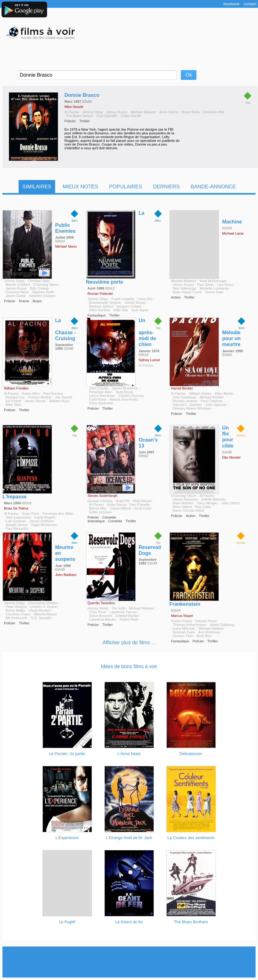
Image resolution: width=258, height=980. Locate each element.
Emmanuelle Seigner (105, 303)
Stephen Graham (42, 296)
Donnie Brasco (82, 95)
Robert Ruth (129, 619)
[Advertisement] (129, 962)
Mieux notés (80, 187)
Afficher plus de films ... (129, 643)
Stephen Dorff (43, 292)
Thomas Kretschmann (189, 625)
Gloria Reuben (40, 610)
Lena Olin (145, 299)
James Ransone (185, 499)
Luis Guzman (16, 521)
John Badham (66, 575)
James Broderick (125, 388)
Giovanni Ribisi (17, 292)
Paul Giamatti (107, 116)
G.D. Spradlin (41, 618)
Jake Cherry (230, 503)
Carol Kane (98, 399)
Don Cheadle (140, 505)
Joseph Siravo (17, 525)
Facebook (231, 4)
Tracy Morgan (207, 503)
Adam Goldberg (222, 625)
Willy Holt (121, 310)
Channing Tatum (46, 285)
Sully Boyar (124, 392)
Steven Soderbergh (103, 496)
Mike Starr (13, 405)
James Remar (35, 401)
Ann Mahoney (209, 632)
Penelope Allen (101, 392)
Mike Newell (74, 107)
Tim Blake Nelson (79, 116)
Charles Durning (131, 396)
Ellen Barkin (224, 393)
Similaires (37, 187)
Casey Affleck (120, 508)
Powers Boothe (40, 397)
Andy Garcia (117, 505)
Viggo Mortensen (44, 525)
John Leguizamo (18, 517)
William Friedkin (16, 388)
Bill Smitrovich (16, 618)
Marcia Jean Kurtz (124, 399)
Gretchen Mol (214, 112)
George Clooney (100, 501)
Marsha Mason (46, 614)
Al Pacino (72, 112)
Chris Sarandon (101, 403)
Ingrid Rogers (45, 517)
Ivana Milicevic (184, 628)
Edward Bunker (127, 616)
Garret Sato (214, 292)
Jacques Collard (129, 306)
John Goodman (184, 397)
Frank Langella (123, 299)
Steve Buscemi (101, 616)
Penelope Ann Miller (58, 514)
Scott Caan (143, 508)
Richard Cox (15, 397)
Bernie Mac (98, 508)
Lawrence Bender (103, 619)
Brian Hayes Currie (187, 292)
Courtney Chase (18, 614)
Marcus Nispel (182, 616)
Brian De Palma (16, 508)
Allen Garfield (100, 310)
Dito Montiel (231, 457)
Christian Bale (39, 281)
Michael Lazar (233, 233)
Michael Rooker (212, 397)
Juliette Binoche (213, 499)
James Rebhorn (42, 521)
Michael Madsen (143, 112)
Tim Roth (118, 608)
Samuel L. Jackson (187, 405)
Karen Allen (31, 393)
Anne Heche (169, 112)
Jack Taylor (140, 310)
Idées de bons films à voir (129, 666)
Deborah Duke (184, 632)
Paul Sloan (205, 285)
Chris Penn (98, 612)
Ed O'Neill (13, 401)
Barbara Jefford (101, 306)
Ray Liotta (203, 507)
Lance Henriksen (102, 396)
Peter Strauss (16, 607)
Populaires (125, 187)
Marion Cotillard (18, 285)
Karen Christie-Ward (188, 510)
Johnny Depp (93, 112)
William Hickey (200, 393)
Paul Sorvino (53, 393)
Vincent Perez (206, 621)
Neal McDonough (213, 281)
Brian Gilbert (182, 507)
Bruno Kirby (191, 112)
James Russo (117, 112)
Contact (250, 4)
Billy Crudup (39, 288)
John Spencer (216, 405)
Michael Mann (66, 246)
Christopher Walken (43, 603)
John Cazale (99, 388)
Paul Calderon (212, 401)
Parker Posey (181, 621)
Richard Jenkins (185, 401)
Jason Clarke (16, 296)
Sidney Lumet (149, 360)
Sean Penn (31, 514)
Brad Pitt (123, 501)
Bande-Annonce (213, 187)
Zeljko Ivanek (131, 116)
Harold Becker (182, 388)
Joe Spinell (63, 397)
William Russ (59, 401)
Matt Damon (142, 501)
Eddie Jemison (101, 512)
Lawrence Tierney (123, 612)
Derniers (166, 187)
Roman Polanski (100, 294)
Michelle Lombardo (214, 288)
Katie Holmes (183, 503)
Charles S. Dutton (44, 607)
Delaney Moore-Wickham (192, 408)
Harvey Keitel (98, 608)
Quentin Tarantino (101, 603)
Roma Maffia (15, 610)
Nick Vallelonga (184, 288)
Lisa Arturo (225, 285)
